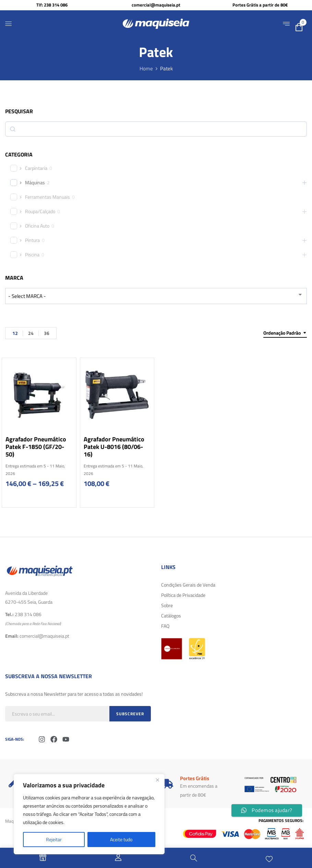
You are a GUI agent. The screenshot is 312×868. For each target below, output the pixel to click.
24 (31, 333)
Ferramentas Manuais (47, 197)
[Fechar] (157, 780)
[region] (89, 814)
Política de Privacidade (183, 595)
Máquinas (35, 183)
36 (47, 333)
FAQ (165, 626)
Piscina (32, 255)
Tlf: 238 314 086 (52, 5)
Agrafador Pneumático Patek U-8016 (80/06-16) (114, 447)
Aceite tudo (121, 839)
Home (146, 68)
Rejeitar (54, 839)
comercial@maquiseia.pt (156, 5)
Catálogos (171, 616)
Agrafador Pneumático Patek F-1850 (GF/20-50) (36, 447)
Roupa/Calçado (40, 211)
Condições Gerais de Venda (188, 585)
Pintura (32, 240)
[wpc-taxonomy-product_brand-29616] (156, 296)
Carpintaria (36, 168)
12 (15, 333)
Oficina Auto (37, 226)
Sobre (167, 605)
